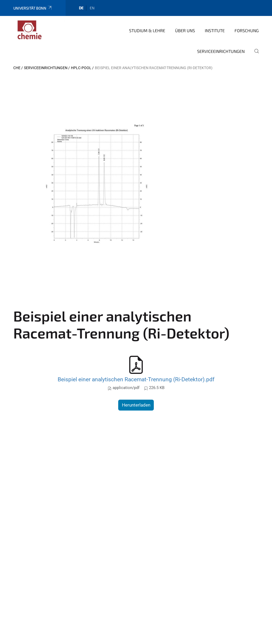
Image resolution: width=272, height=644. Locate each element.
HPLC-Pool (81, 68)
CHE (17, 68)
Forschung (247, 30)
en (92, 8)
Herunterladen (136, 405)
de (81, 8)
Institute (215, 30)
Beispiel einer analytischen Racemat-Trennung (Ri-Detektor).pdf (136, 379)
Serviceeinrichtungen (221, 51)
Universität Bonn (33, 8)
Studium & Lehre (147, 30)
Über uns (185, 30)
